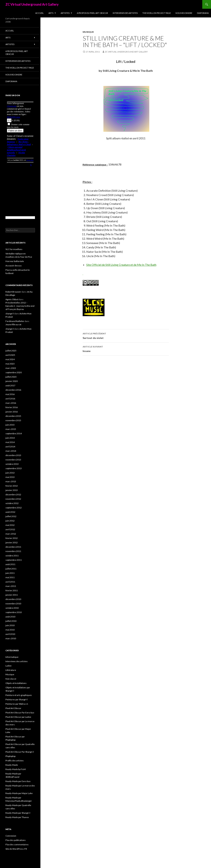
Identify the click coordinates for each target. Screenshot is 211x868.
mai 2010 (10, 630)
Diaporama (203, 13)
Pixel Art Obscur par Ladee (18, 717)
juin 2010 (10, 625)
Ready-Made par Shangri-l (18, 813)
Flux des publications (16, 840)
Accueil (40, 13)
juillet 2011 (11, 569)
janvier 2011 (12, 595)
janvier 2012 (12, 542)
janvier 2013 (12, 490)
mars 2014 (11, 451)
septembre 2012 (14, 508)
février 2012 (12, 538)
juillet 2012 (11, 516)
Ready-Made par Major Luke (19, 793)
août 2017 (10, 385)
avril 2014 (10, 447)
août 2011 (10, 564)
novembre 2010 (13, 604)
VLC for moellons (14, 249)
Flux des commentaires (17, 844)
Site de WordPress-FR (16, 849)
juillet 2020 (11, 377)
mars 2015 (11, 429)
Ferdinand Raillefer (15, 321)
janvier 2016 (12, 412)
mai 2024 (10, 359)
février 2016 (12, 407)
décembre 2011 (13, 547)
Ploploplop (10, 756)
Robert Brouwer (13, 292)
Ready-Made (12, 765)
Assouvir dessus (14, 266)
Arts (51, 13)
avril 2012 (10, 529)
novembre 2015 (13, 420)
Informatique (12, 657)
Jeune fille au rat (13, 324)
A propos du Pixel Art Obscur (92, 13)
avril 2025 (10, 355)
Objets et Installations (16, 683)
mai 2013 (10, 477)
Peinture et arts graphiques (19, 695)
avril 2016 (10, 399)
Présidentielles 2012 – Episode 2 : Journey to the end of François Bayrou (20, 306)
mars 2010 (11, 638)
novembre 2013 (13, 460)
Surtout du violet (126, 335)
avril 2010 (10, 634)
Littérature (11, 670)
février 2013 (12, 486)
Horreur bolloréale (15, 261)
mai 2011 (10, 577)
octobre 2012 (12, 503)
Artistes (65, 13)
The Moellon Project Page (157, 13)
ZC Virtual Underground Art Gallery (32, 4)
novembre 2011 (13, 551)
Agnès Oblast (12, 299)
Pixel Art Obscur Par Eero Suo (20, 713)
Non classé (11, 679)
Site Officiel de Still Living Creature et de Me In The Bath (121, 265)
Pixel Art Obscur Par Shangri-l (20, 752)
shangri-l (10, 314)
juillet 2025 (11, 351)
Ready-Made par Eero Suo (18, 781)
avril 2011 (10, 582)
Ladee (8, 666)
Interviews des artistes (125, 13)
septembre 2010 (14, 612)
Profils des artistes (15, 761)
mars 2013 (11, 481)
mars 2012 (11, 534)
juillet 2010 (11, 621)
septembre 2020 (14, 372)
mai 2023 (10, 364)
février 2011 (12, 590)
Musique (88, 32)
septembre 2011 (14, 560)
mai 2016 (10, 394)
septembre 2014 (14, 433)
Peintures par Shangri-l (16, 699)
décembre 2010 (13, 599)
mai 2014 (10, 442)
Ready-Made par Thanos (17, 817)
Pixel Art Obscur (13, 708)
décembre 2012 (13, 495)
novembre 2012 (13, 499)
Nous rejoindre (184, 13)
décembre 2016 (13, 390)
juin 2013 (10, 473)
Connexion (11, 836)
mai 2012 (10, 525)
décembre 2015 (13, 416)
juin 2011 (10, 573)
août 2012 (10, 512)
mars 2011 (11, 586)
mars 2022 (11, 368)
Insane (126, 349)
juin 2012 (10, 521)
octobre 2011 (12, 556)
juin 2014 (10, 438)
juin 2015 (10, 425)
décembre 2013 (13, 455)
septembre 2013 (14, 468)
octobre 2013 (12, 464)
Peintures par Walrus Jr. (17, 704)
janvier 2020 (12, 381)
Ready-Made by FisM (16, 769)
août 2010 (10, 617)
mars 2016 (11, 403)
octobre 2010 (12, 608)
